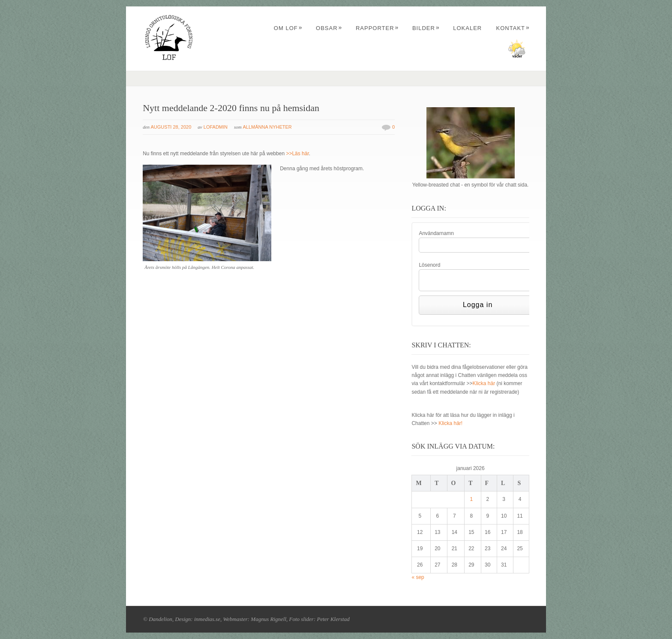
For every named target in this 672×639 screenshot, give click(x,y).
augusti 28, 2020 (171, 127)
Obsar (329, 28)
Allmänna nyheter (267, 127)
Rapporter (377, 28)
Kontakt (513, 28)
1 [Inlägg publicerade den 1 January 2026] (472, 499)
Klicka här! (450, 423)
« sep (418, 577)
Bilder (426, 28)
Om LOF (288, 28)
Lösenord (429, 265)
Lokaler (467, 28)
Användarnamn (436, 233)
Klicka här (484, 383)
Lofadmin (216, 127)
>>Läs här (297, 154)
